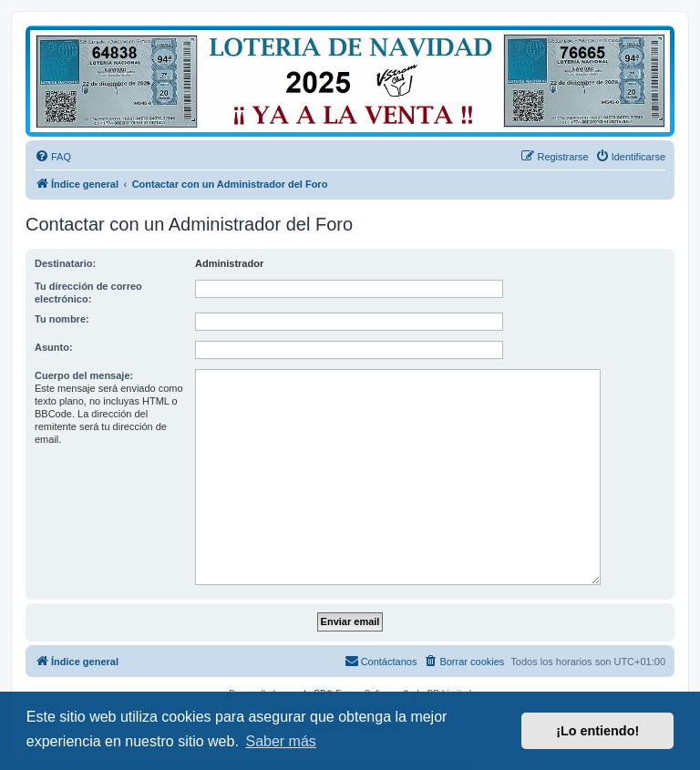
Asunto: (54, 347)
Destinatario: (65, 263)
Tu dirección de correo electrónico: (88, 293)
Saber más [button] (280, 741)
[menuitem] (53, 157)
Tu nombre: (62, 319)
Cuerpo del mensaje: (84, 375)
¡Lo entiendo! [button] (597, 731)
